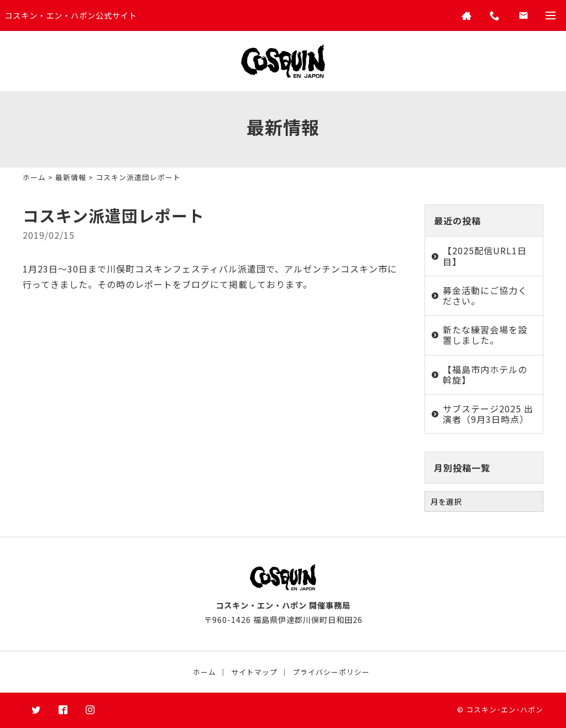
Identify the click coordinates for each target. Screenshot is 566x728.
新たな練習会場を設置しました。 (485, 335)
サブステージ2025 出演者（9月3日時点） (488, 414)
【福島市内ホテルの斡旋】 (485, 375)
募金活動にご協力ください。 (485, 295)
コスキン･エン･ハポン (505, 709)
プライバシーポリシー (331, 672)
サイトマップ (254, 672)
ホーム (34, 177)
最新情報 (71, 177)
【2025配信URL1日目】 (485, 256)
